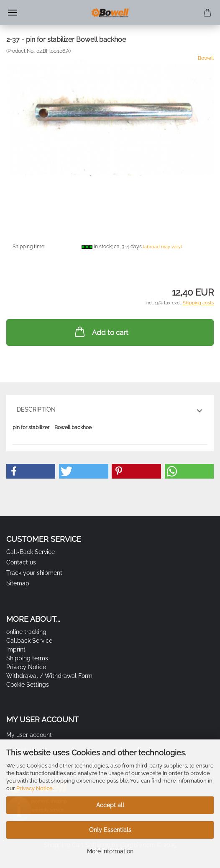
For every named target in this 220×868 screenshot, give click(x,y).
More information (110, 851)
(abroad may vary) (162, 247)
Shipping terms (27, 658)
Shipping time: (29, 247)
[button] (31, 471)
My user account (29, 735)
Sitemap (18, 583)
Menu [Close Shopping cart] (13, 13)
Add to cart (101, 332)
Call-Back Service (31, 552)
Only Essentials (110, 830)
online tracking (26, 632)
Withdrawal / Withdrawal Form (49, 676)
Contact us (21, 562)
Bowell (206, 58)
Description (36, 410)
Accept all (110, 805)
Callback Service (29, 641)
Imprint (16, 649)
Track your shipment (34, 573)
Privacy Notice (35, 788)
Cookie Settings (28, 685)
